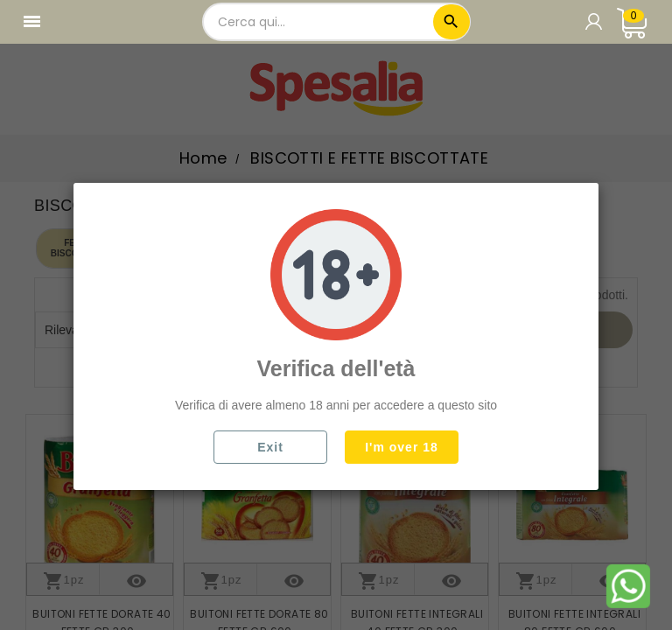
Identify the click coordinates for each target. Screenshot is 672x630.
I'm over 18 (402, 447)
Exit (270, 447)
